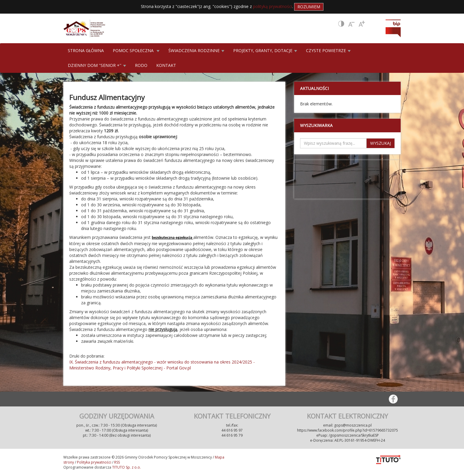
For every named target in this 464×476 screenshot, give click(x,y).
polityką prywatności (273, 6)
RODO (141, 65)
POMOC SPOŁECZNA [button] (136, 50)
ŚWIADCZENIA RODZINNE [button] (196, 50)
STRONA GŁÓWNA (86, 50)
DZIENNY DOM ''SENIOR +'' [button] (97, 65)
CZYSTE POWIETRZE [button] (328, 50)
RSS (117, 462)
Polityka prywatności (94, 462)
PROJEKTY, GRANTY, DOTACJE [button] (265, 50)
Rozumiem (309, 7)
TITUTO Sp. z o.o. (126, 467)
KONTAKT (166, 65)
